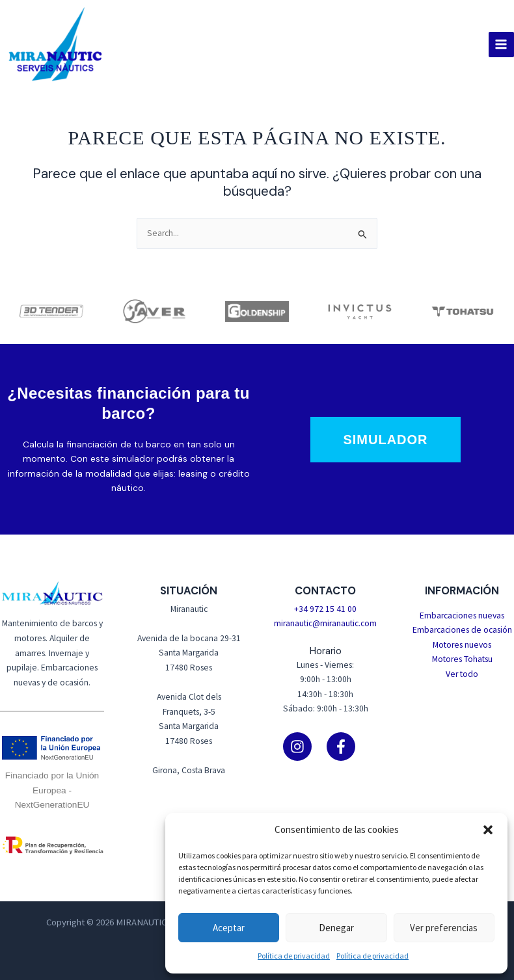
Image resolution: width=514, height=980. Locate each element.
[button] (488, 830)
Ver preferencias (444, 928)
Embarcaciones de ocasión (462, 630)
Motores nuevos (462, 645)
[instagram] (304, 747)
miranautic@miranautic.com (325, 623)
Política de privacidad (294, 956)
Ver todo (462, 674)
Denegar (336, 928)
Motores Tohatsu (462, 659)
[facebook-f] (347, 747)
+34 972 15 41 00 (325, 609)
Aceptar (229, 928)
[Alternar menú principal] (501, 45)
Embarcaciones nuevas (462, 616)
